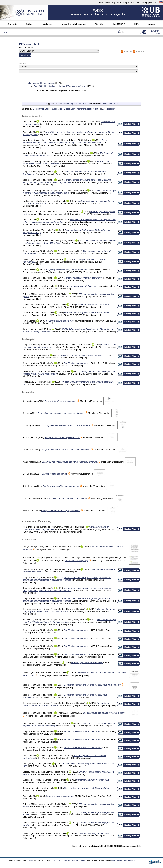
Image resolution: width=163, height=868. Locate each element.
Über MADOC (118, 24)
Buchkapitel (57, 109)
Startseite (12, 24)
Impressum (120, 3)
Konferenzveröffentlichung (89, 109)
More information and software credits (125, 860)
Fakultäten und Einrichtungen (40, 83)
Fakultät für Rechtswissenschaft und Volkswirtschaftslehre (60, 86)
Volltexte (47, 24)
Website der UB (106, 3)
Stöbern (30, 24)
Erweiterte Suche (156, 32)
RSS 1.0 (128, 51)
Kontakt (152, 24)
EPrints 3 (30, 860)
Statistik (99, 24)
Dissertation (70, 109)
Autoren (83, 104)
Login (5, 32)
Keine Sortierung (111, 104)
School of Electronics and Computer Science (70, 860)
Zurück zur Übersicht (32, 44)
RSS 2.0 (140, 51)
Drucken (153, 3)
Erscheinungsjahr (69, 104)
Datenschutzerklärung (137, 3)
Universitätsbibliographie (73, 24)
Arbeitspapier (108, 109)
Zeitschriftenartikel (41, 109)
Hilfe (136, 24)
